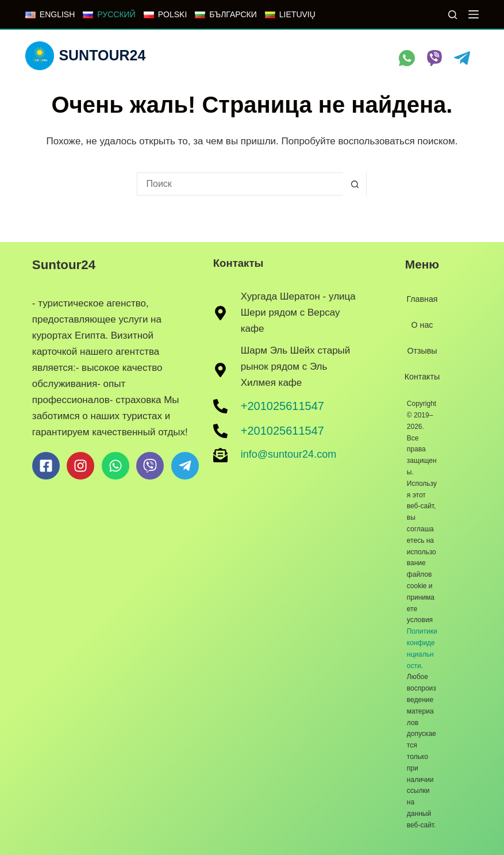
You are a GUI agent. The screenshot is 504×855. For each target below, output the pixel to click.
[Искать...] (240, 184)
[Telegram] (462, 58)
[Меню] (474, 14)
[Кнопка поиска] (355, 184)
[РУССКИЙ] (109, 15)
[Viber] (434, 58)
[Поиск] (453, 15)
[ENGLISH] (50, 15)
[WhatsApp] (407, 58)
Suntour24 (102, 55)
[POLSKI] (166, 15)
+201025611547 (282, 405)
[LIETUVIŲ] (290, 15)
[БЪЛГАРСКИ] (226, 15)
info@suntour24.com (288, 454)
